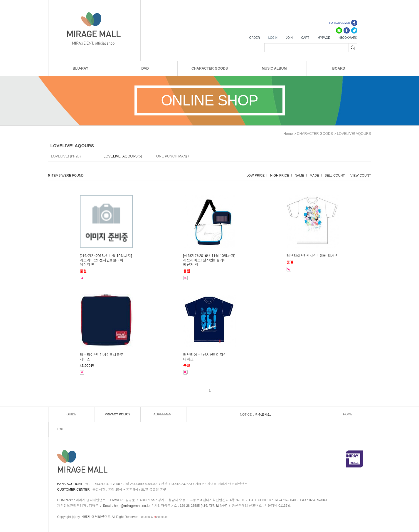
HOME (348, 414)
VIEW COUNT (361, 175)
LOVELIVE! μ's (63, 156)
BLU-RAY (81, 68)
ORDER (255, 38)
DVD (145, 68)
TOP (60, 429)
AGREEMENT (163, 414)
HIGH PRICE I (281, 175)
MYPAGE (324, 38)
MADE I (316, 175)
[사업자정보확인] (214, 506)
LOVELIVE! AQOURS (354, 134)
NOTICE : (247, 414)
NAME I (301, 175)
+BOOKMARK (348, 38)
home (288, 134)
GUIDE (71, 414)
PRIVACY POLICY (117, 414)
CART (305, 38)
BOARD (339, 68)
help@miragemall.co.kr (132, 506)
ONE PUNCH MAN (171, 156)
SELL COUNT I (336, 175)
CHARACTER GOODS (210, 68)
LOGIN (273, 38)
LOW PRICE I (257, 175)
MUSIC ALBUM (274, 68)
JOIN (289, 38)
